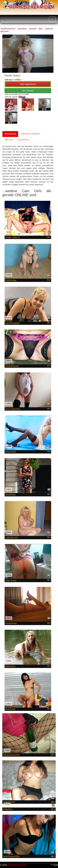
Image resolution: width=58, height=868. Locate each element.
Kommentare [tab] (24, 140)
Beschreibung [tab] (10, 134)
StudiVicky (10, 495)
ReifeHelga (11, 280)
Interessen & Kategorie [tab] (30, 134)
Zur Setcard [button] (28, 91)
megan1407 (9, 802)
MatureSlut (11, 452)
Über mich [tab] (9, 140)
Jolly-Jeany (11, 580)
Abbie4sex (10, 666)
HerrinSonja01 (12, 323)
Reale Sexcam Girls (17, 865)
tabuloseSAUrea (11, 755)
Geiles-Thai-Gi (12, 237)
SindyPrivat (11, 623)
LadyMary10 (11, 538)
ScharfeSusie (12, 366)
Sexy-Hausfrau (13, 409)
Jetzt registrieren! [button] (28, 84)
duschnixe (10, 709)
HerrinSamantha (11, 856)
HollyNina (8, 809)
